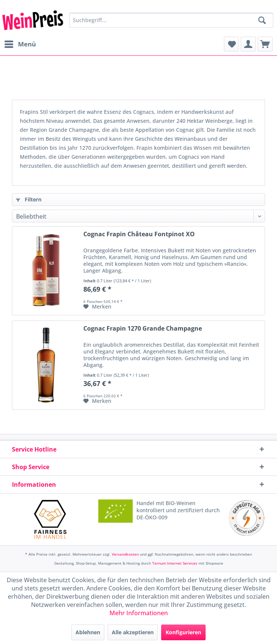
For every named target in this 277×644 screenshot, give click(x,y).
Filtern (29, 199)
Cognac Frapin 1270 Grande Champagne (143, 329)
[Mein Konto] (248, 44)
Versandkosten (125, 554)
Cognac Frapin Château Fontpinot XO (139, 234)
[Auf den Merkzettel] (97, 307)
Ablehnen (88, 632)
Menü (20, 43)
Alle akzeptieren (133, 632)
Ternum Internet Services (175, 563)
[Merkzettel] (231, 44)
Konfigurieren (183, 632)
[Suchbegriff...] (171, 20)
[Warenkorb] (265, 44)
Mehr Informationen (139, 613)
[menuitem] (20, 44)
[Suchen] (262, 20)
